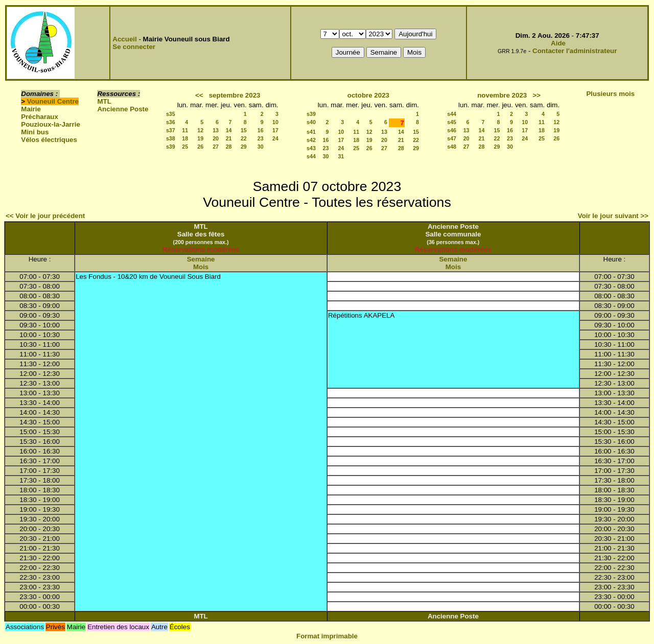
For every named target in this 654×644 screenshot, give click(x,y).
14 (229, 130)
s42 (311, 140)
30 (261, 147)
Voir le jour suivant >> (613, 216)
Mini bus (35, 132)
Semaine (201, 259)
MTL (104, 101)
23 (261, 138)
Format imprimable (327, 636)
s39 (171, 147)
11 (185, 130)
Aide (558, 43)
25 (185, 147)
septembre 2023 (235, 95)
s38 (171, 138)
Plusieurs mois (610, 94)
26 (200, 147)
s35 (171, 114)
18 (185, 138)
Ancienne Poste (123, 109)
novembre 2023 (502, 95)
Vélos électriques (49, 140)
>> (536, 95)
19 (200, 138)
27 (216, 147)
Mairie (31, 109)
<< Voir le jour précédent (45, 216)
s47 (452, 138)
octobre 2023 (368, 95)
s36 (171, 122)
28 (229, 147)
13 (216, 130)
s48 (452, 147)
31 (341, 156)
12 (200, 130)
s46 (452, 130)
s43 (311, 148)
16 (261, 130)
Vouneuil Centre (53, 101)
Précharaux (40, 117)
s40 (311, 122)
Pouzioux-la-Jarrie (51, 124)
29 (244, 147)
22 (244, 138)
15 (244, 130)
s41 (311, 132)
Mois (201, 267)
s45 (452, 122)
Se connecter (134, 47)
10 (275, 122)
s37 (171, 130)
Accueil (124, 39)
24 (275, 138)
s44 (311, 156)
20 (216, 138)
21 (229, 138)
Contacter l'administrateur (575, 51)
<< (199, 95)
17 (275, 130)
